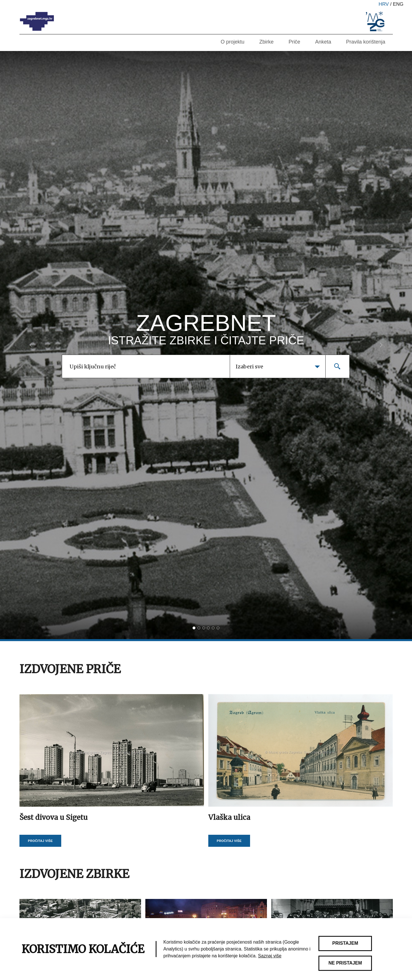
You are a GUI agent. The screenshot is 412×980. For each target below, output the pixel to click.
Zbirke (266, 42)
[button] (31, 345)
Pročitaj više (40, 841)
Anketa (323, 42)
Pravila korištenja (366, 42)
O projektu (232, 42)
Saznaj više (270, 956)
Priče (294, 42)
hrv (384, 4)
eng (398, 4)
